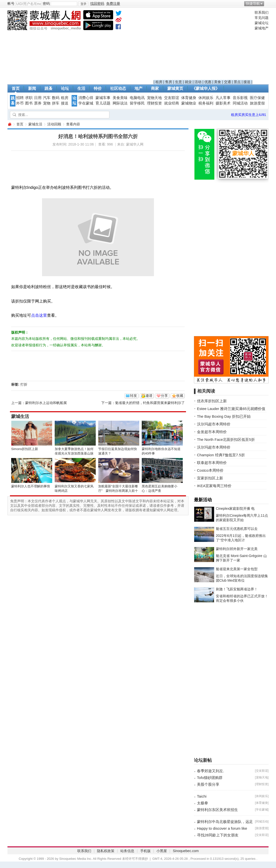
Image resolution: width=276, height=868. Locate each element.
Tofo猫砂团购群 (210, 778)
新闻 (32, 88)
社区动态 (118, 88)
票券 (38, 103)
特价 (98, 88)
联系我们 (262, 12)
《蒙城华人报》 (206, 88)
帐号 (11, 3)
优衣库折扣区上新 (212, 401)
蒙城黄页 (175, 88)
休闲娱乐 (206, 98)
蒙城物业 (189, 103)
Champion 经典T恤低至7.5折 (221, 455)
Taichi (202, 796)
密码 (46, 3)
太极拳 (203, 803)
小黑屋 (162, 851)
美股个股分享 (208, 784)
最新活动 (203, 500)
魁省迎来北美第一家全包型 (237, 569)
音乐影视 (240, 98)
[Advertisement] (203, 45)
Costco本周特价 (210, 470)
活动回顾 (54, 124)
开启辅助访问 (267, 3)
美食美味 (120, 98)
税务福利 (206, 103)
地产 (138, 88)
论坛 (65, 88)
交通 (228, 82)
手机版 (145, 851)
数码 (56, 98)
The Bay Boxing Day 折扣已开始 (224, 416)
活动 (198, 82)
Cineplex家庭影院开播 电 (235, 509)
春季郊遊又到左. (210, 771)
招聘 (20, 98)
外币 (20, 103)
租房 (159, 82)
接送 (247, 82)
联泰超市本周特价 (212, 463)
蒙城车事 (103, 98)
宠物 (47, 103)
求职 (29, 98)
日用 (38, 98)
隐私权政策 (106, 851)
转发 (134, 396)
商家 (155, 88)
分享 (164, 396)
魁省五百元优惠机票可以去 (237, 529)
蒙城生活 (35, 124)
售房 (169, 82)
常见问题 (262, 18)
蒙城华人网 (9, 124)
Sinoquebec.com (186, 851)
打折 (24, 384)
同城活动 (240, 103)
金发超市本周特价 (212, 432)
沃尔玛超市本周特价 (214, 424)
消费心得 (86, 98)
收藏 (180, 396)
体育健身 (189, 98)
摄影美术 (223, 103)
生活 (81, 88)
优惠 (208, 82)
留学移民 (137, 103)
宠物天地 (154, 98)
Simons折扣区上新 (25, 449)
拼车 (56, 103)
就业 (188, 82)
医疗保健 (257, 98)
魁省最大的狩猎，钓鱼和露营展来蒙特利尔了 (150, 403)
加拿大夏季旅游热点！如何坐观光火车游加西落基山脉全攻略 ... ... (74, 453)
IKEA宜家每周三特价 (214, 486)
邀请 (149, 396)
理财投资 (154, 103)
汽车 (47, 98)
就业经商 (172, 103)
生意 (179, 82)
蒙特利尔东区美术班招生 (217, 810)
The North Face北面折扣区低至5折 (226, 439)
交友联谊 (172, 98)
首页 (16, 88)
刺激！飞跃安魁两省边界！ (237, 589)
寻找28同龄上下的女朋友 (218, 835)
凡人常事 (223, 98)
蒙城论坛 (262, 23)
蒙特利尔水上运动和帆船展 (46, 403)
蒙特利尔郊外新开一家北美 (237, 549)
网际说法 (120, 103)
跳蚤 (48, 88)
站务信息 (127, 851)
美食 (218, 82)
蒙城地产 (262, 28)
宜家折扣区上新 (210, 478)
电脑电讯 (137, 98)
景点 (237, 82)
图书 (29, 103)
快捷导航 (253, 3)
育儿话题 (103, 103)
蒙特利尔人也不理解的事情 (31, 486)
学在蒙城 (86, 103)
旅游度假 (257, 103)
